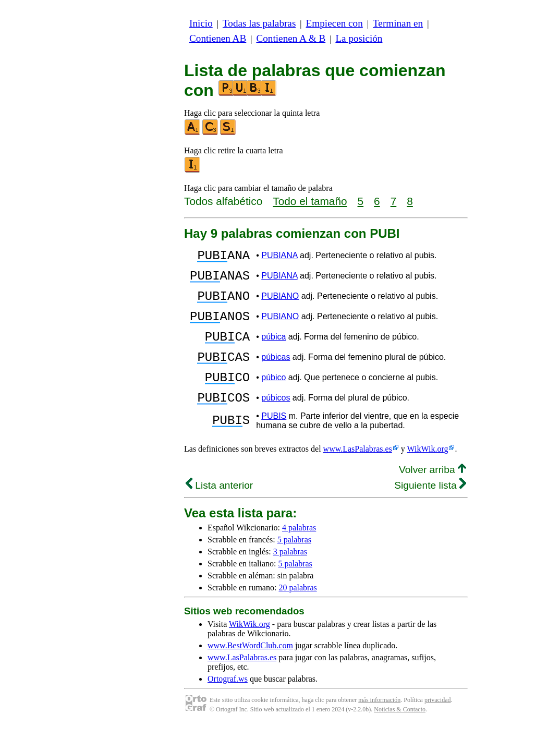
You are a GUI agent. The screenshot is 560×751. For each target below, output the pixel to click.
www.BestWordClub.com (250, 670)
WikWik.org (428, 474)
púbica (273, 351)
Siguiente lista (430, 510)
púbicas (276, 374)
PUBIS (274, 441)
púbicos (276, 421)
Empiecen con (334, 23)
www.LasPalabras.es (358, 474)
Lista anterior (219, 510)
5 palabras (294, 565)
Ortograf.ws (228, 704)
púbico (273, 398)
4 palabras (299, 553)
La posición (359, 38)
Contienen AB (218, 38)
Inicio (201, 23)
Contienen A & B (291, 38)
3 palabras (290, 577)
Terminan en (398, 23)
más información (379, 725)
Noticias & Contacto (400, 734)
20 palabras (297, 613)
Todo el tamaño (310, 201)
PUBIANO (280, 304)
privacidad (438, 725)
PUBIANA (279, 257)
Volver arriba (433, 495)
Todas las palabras (259, 23)
